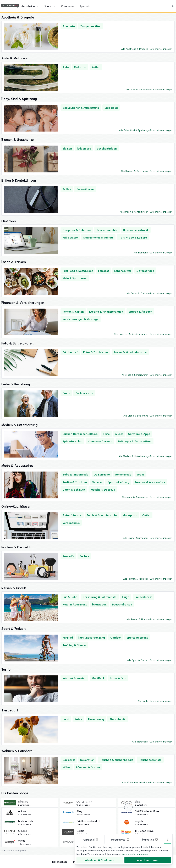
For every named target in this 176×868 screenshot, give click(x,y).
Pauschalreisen (122, 604)
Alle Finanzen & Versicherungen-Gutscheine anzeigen (143, 334)
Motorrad (80, 67)
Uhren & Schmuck (74, 489)
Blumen (67, 148)
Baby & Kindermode (75, 474)
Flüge (126, 597)
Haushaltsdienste (150, 760)
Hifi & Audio (70, 237)
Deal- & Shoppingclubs (102, 515)
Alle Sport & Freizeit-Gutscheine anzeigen (150, 660)
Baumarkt (69, 760)
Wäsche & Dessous (103, 489)
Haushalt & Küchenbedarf (117, 760)
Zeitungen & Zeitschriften (135, 441)
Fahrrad (68, 637)
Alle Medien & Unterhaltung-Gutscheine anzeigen (145, 456)
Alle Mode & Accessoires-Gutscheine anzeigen (147, 497)
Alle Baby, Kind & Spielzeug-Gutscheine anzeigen (146, 130)
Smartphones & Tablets (98, 237)
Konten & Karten (73, 311)
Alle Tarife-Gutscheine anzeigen (155, 701)
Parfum (84, 556)
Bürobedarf (70, 352)
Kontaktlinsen (85, 189)
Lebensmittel (123, 270)
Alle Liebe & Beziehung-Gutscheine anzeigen (148, 415)
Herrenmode (123, 474)
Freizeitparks (143, 597)
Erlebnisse (84, 148)
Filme (106, 434)
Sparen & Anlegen (140, 311)
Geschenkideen (107, 148)
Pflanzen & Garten (88, 767)
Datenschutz (60, 861)
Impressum (142, 854)
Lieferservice (145, 270)
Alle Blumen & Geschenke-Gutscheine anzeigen (147, 171)
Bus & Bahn (70, 597)
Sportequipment (137, 637)
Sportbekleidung (118, 482)
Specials (85, 6)
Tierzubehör (118, 719)
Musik (119, 434)
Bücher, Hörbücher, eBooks (80, 434)
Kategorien (68, 6)
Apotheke (69, 26)
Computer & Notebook (77, 230)
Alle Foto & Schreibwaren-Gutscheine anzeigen (147, 375)
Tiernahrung (96, 719)
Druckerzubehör (107, 230)
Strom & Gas (118, 678)
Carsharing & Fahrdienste (100, 597)
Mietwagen (99, 604)
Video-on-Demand (100, 441)
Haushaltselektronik (136, 230)
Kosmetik (68, 556)
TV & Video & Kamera (133, 237)
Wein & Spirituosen (75, 278)
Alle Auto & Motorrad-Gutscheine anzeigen (149, 89)
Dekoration (87, 760)
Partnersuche (84, 393)
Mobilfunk (98, 678)
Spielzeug (111, 107)
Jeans (141, 474)
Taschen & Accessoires (150, 482)
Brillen (67, 189)
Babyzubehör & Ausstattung (81, 107)
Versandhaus (71, 523)
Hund (66, 719)
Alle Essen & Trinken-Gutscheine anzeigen (149, 293)
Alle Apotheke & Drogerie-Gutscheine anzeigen (147, 49)
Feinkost (103, 270)
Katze (78, 719)
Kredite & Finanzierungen (106, 311)
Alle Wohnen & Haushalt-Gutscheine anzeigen (147, 782)
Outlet (146, 515)
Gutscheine (28, 6)
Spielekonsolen (72, 441)
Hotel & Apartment (75, 604)
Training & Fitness (74, 645)
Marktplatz (130, 515)
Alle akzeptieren (148, 860)
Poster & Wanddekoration (130, 352)
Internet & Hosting (74, 678)
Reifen (96, 67)
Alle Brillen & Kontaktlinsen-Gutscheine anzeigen (146, 212)
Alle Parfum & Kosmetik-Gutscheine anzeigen (148, 579)
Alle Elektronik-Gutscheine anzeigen (153, 252)
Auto (66, 67)
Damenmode (102, 474)
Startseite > (8, 850)
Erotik (66, 393)
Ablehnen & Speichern (100, 860)
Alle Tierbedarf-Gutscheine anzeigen (152, 741)
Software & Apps (139, 434)
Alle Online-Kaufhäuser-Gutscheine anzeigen (148, 538)
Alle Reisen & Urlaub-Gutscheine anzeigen (149, 619)
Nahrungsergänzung (92, 637)
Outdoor (116, 637)
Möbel (67, 767)
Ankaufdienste (72, 515)
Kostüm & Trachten (75, 482)
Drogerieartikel (90, 26)
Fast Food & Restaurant (78, 270)
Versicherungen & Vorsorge (81, 319)
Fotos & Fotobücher (96, 352)
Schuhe (97, 482)
